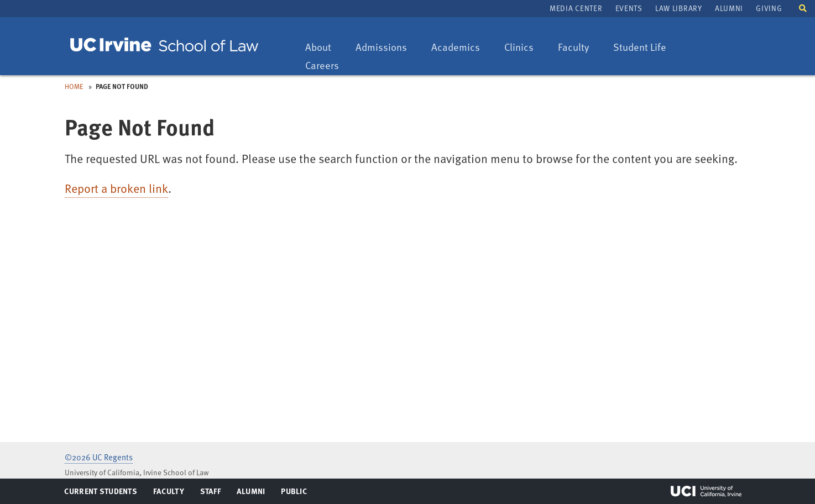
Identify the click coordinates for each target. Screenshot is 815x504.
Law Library (678, 8)
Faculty (579, 48)
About (323, 48)
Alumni (729, 8)
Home (74, 86)
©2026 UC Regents (99, 457)
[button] (803, 7)
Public (294, 494)
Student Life (639, 48)
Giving (769, 8)
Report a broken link (116, 188)
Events (629, 8)
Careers (327, 66)
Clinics (524, 48)
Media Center (576, 8)
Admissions (381, 48)
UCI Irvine (706, 491)
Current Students (100, 494)
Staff (214, 494)
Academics (455, 48)
